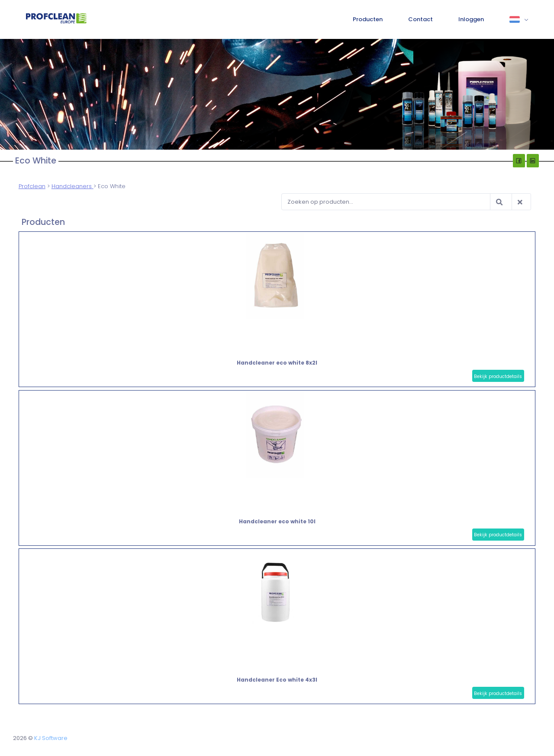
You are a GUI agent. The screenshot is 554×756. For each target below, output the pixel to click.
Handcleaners (72, 186)
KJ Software (51, 738)
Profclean (32, 186)
